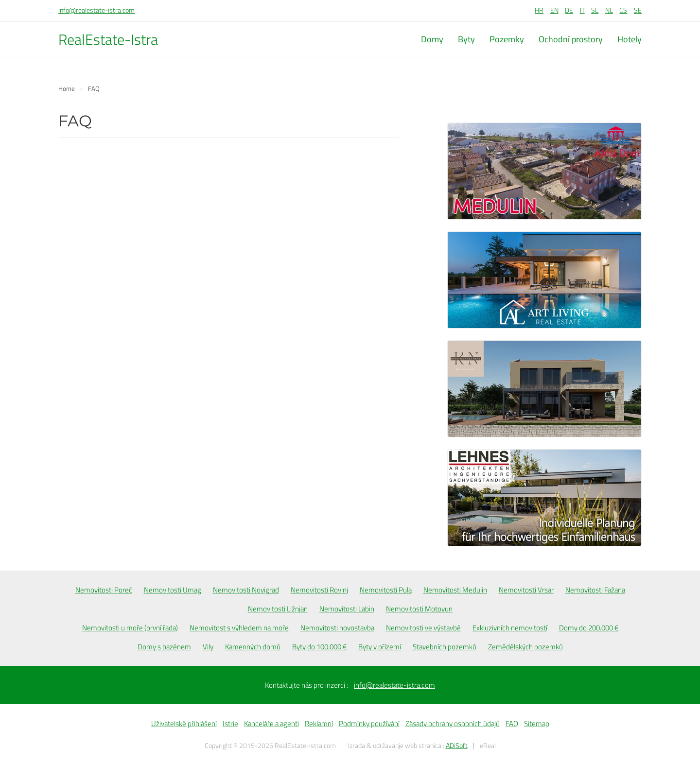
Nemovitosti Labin (347, 609)
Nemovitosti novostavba (337, 628)
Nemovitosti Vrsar (526, 590)
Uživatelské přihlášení (184, 723)
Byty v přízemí (380, 647)
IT (582, 10)
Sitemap (537, 723)
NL (609, 10)
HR (539, 10)
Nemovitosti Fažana (595, 590)
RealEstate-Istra (108, 39)
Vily (208, 647)
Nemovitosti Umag (173, 590)
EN (554, 10)
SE (638, 10)
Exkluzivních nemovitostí (510, 628)
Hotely (630, 39)
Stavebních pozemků (445, 647)
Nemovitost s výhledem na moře (239, 628)
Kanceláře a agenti (271, 723)
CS (623, 10)
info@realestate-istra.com (96, 10)
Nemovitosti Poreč (104, 590)
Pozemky (507, 39)
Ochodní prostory (571, 39)
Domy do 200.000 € (589, 628)
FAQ (512, 723)
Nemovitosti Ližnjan (278, 609)
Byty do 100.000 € (319, 647)
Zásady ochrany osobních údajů (453, 723)
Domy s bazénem (164, 647)
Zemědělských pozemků (525, 647)
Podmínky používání (369, 723)
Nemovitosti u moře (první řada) (130, 628)
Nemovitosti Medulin (455, 590)
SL (595, 10)
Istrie (230, 723)
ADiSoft (457, 746)
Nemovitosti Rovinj (319, 590)
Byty (466, 39)
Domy (432, 39)
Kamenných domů (253, 647)
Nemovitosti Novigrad (246, 590)
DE (569, 10)
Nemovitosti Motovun (419, 609)
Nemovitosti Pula (386, 590)
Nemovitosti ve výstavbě (423, 628)
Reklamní (319, 723)
